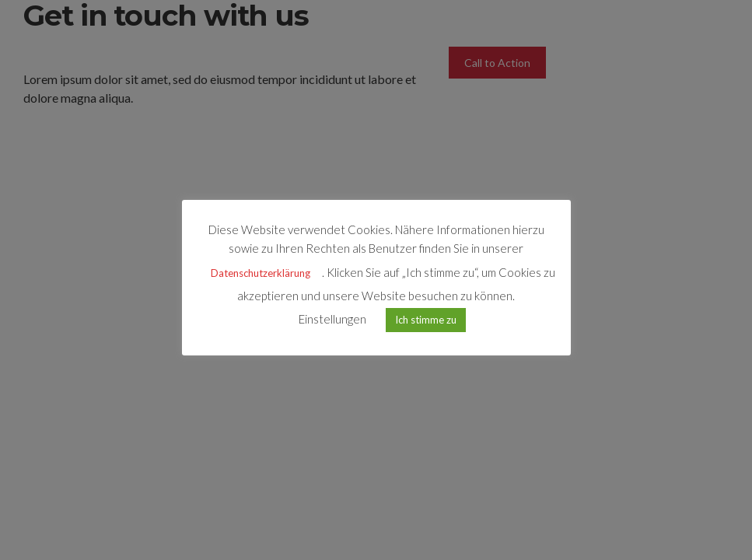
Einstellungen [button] (332, 319)
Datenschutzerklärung (261, 273)
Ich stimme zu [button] (426, 320)
